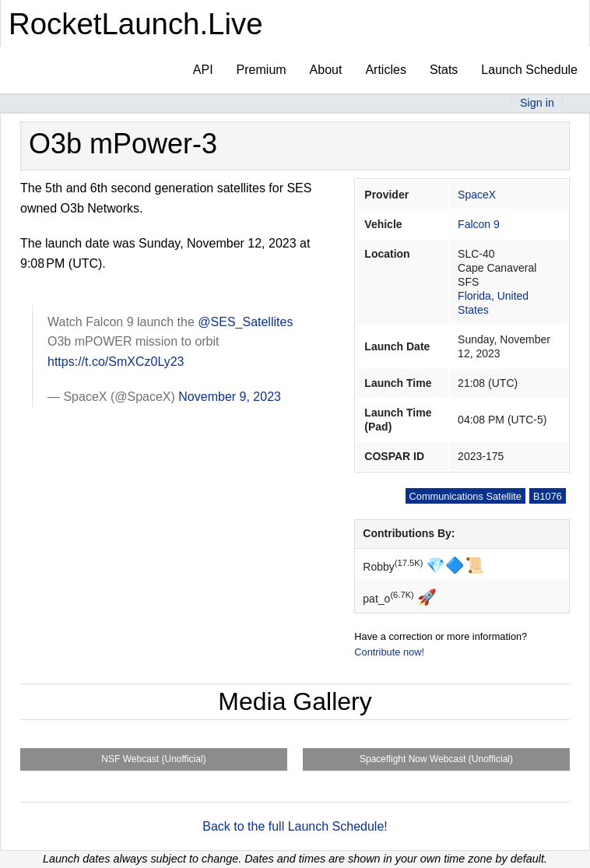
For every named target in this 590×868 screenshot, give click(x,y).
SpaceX (477, 195)
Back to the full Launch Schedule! (295, 826)
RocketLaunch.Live (136, 24)
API (203, 70)
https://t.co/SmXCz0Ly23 (116, 362)
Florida (474, 296)
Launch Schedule (529, 70)
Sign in (537, 103)
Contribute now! (389, 652)
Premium (262, 70)
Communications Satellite (465, 496)
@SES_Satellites (245, 322)
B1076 (548, 496)
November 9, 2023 (230, 397)
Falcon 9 (479, 224)
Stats (444, 70)
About (326, 70)
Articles (385, 70)
